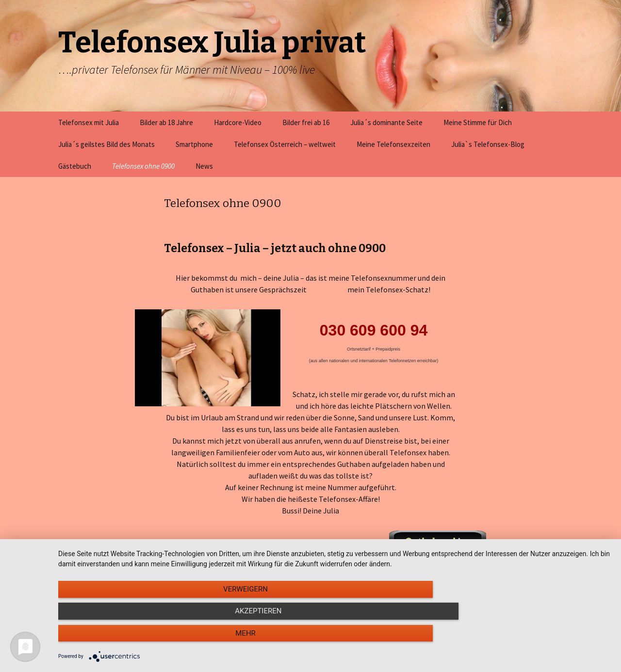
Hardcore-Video (238, 122)
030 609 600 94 (374, 330)
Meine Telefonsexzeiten (393, 144)
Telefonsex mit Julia (89, 122)
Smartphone (194, 144)
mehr (528, 639)
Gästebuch (75, 166)
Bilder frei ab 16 (306, 122)
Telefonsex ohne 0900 (143, 166)
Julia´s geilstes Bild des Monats (106, 144)
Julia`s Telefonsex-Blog (488, 144)
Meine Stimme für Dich (478, 122)
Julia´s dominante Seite (386, 122)
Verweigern (141, 639)
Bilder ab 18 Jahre (166, 122)
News (204, 166)
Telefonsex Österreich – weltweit (285, 144)
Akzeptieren (335, 639)
